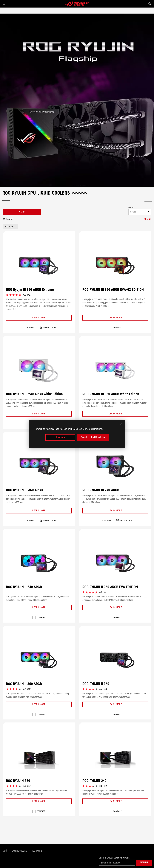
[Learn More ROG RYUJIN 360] (39, 801)
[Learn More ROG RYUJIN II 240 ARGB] (39, 608)
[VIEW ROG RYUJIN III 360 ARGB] (39, 466)
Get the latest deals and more (114, 858)
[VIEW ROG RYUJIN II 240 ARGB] (39, 563)
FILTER (22, 212)
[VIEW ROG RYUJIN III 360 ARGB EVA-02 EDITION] (115, 266)
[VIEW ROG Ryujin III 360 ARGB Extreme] (39, 266)
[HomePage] (5, 851)
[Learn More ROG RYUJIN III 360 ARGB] (39, 511)
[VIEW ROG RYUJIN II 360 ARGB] (39, 660)
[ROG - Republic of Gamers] (77, 4)
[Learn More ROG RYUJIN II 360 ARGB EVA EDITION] (115, 608)
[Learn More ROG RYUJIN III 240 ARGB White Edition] (39, 414)
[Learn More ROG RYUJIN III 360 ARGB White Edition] (115, 414)
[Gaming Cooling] (19, 851)
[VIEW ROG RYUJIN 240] (115, 757)
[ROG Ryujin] (37, 851)
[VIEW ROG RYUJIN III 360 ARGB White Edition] (115, 370)
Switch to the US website (93, 437)
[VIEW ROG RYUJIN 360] (39, 757)
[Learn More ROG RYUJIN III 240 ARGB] (115, 511)
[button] (4, 4)
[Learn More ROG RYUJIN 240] (115, 801)
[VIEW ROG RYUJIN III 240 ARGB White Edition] (39, 370)
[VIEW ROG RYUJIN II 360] (115, 660)
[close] (121, 424)
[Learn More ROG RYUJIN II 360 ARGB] (39, 704)
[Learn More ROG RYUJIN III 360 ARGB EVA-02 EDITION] (115, 318)
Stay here (60, 437)
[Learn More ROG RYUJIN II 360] (115, 704)
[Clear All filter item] (148, 219)
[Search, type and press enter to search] (150, 4)
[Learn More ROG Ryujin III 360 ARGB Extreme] (39, 318)
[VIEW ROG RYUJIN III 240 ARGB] (115, 466)
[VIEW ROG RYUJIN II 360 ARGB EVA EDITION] (115, 563)
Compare (30, 328)
